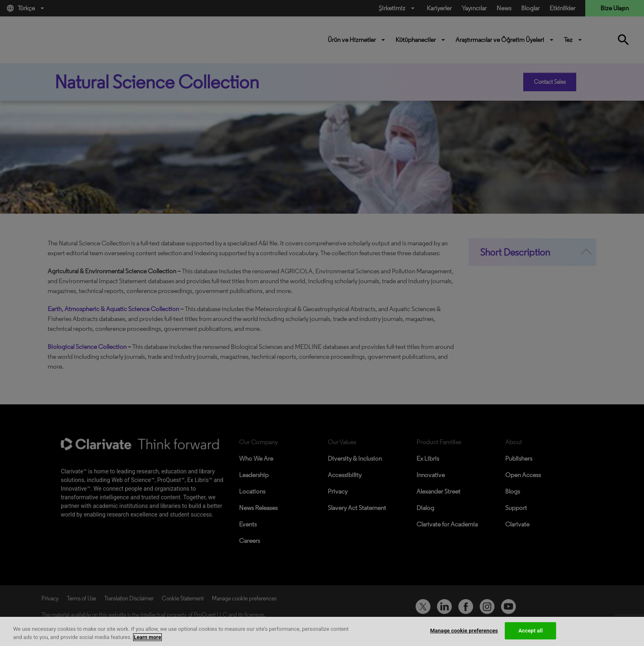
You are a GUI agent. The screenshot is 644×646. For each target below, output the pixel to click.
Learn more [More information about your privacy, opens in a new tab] (148, 637)
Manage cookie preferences (464, 631)
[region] (322, 631)
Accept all (530, 631)
